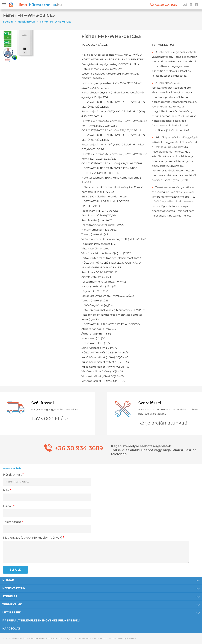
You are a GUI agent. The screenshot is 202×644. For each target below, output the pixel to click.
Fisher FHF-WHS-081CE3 (56, 22)
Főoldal (8, 22)
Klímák (8, 580)
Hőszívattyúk (14, 588)
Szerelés (10, 596)
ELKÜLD (15, 570)
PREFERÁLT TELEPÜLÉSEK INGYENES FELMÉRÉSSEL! (41, 621)
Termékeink (12, 604)
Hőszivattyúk (26, 22)
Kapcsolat (11, 629)
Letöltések (12, 612)
